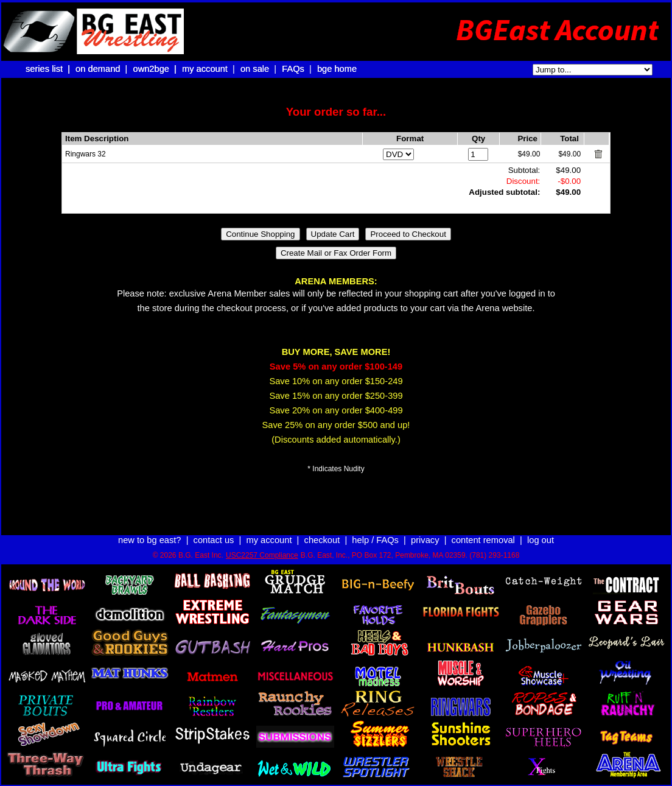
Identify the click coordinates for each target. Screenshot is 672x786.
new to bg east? (149, 540)
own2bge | (156, 69)
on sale (255, 69)
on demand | (103, 69)
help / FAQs (375, 540)
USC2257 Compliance (262, 555)
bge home (337, 69)
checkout (322, 540)
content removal (483, 540)
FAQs (293, 69)
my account (205, 69)
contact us (214, 540)
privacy (425, 540)
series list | (49, 69)
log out (541, 540)
